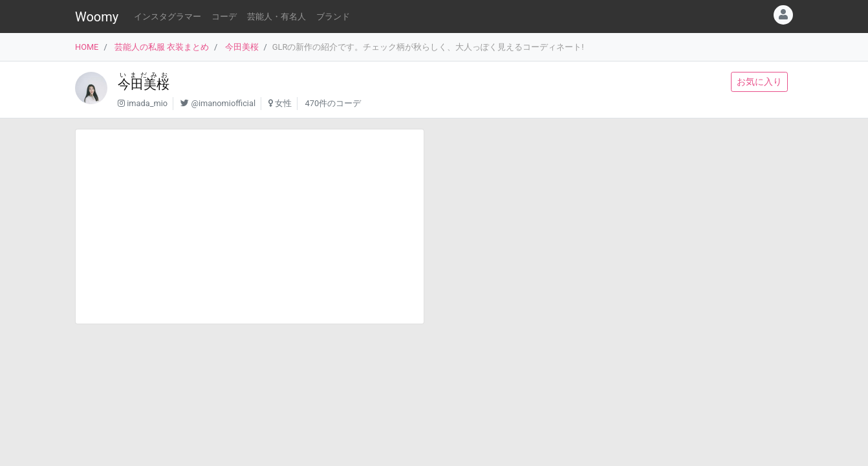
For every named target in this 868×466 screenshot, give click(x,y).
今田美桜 (242, 47)
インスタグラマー (168, 17)
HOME (87, 47)
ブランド (333, 17)
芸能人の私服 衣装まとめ (162, 47)
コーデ (224, 17)
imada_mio (147, 103)
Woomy (97, 17)
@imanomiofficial (223, 103)
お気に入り (759, 82)
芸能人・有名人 (277, 17)
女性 (283, 103)
